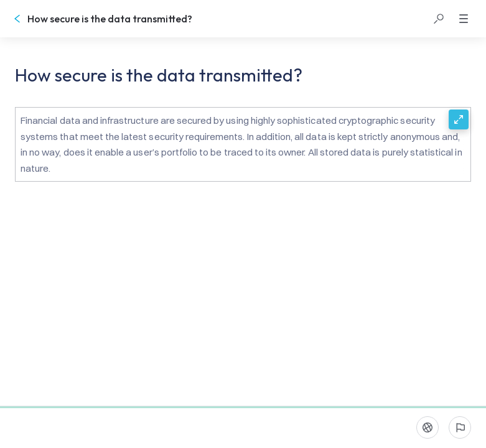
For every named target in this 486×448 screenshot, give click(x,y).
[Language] (428, 427)
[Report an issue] (460, 427)
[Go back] (17, 19)
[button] (439, 19)
